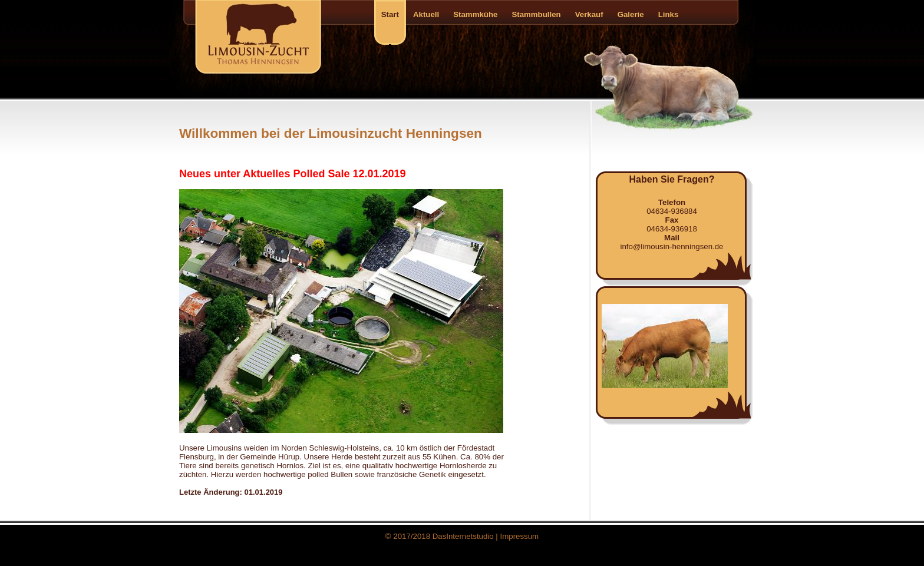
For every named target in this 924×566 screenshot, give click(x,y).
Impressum (520, 536)
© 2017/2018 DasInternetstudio (440, 536)
